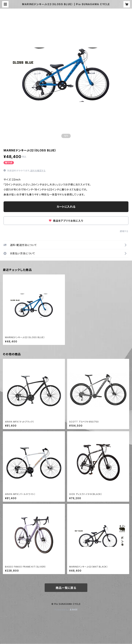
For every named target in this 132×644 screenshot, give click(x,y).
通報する (124, 231)
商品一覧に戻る (66, 588)
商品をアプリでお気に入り (66, 221)
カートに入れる (66, 207)
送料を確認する (38, 171)
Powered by (66, 610)
